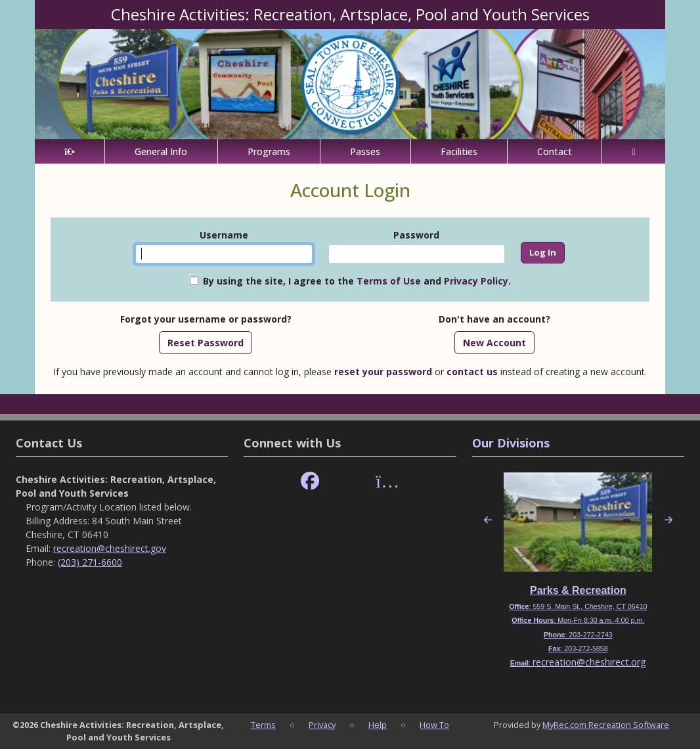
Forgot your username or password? (206, 319)
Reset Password (206, 343)
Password (416, 235)
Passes (365, 151)
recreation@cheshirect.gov (110, 548)
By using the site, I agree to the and (357, 281)
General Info (161, 151)
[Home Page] (70, 151)
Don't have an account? (494, 319)
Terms (263, 725)
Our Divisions (511, 443)
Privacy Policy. (477, 281)
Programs (269, 151)
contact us (472, 372)
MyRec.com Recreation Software (606, 725)
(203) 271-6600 (90, 562)
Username (224, 235)
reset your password (383, 372)
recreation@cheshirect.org (589, 662)
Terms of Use (389, 281)
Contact (555, 151)
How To (434, 725)
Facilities (459, 151)
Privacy (322, 725)
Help (378, 725)
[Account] (634, 151)
